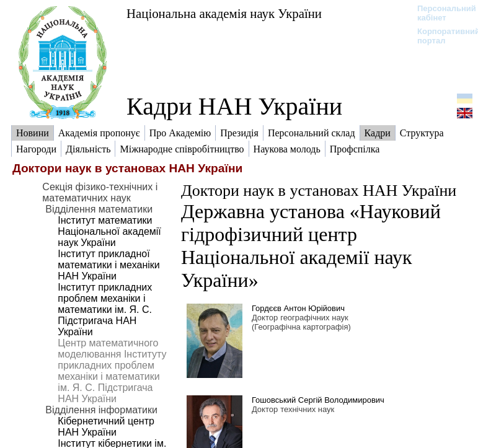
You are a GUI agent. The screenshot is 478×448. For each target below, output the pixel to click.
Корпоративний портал (440, 36)
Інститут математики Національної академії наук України (109, 231)
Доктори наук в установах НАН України (319, 191)
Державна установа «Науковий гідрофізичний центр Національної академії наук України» (311, 246)
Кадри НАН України (234, 106)
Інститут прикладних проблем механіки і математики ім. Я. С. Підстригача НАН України (105, 310)
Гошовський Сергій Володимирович (318, 400)
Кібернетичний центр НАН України (106, 427)
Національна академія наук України (224, 13)
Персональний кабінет (440, 13)
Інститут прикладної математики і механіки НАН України (108, 265)
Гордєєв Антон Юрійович (298, 308)
